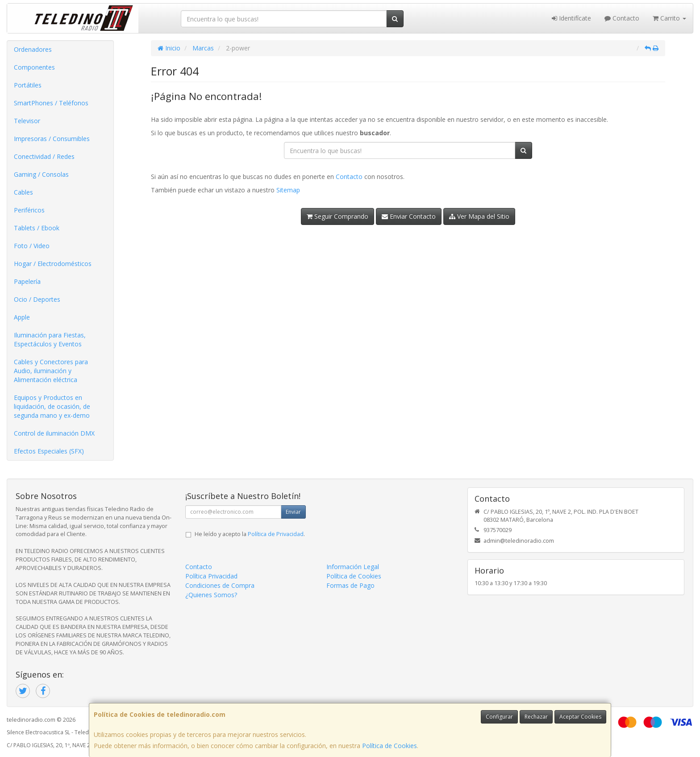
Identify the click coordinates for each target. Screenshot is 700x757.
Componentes (34, 67)
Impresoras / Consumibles (52, 139)
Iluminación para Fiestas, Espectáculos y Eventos (50, 339)
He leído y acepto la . (250, 534)
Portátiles (28, 85)
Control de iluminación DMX (54, 433)
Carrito (669, 18)
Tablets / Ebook (37, 228)
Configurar (499, 717)
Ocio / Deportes (37, 299)
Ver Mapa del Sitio (479, 216)
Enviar (293, 512)
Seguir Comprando (337, 216)
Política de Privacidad (276, 534)
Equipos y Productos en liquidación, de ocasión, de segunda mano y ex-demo (52, 406)
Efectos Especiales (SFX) (49, 451)
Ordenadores (33, 49)
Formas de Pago (350, 585)
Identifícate (571, 18)
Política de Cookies (390, 746)
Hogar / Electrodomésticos (53, 264)
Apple (22, 317)
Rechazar (536, 717)
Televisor (27, 121)
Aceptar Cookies (580, 717)
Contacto (622, 18)
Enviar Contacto (409, 216)
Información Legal (353, 567)
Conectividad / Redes (44, 156)
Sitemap (288, 190)
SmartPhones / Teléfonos (51, 103)
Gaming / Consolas (41, 174)
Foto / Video (32, 246)
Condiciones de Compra (220, 585)
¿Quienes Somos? (211, 595)
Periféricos (29, 210)
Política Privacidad (211, 576)
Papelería (27, 281)
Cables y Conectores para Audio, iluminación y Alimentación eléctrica (51, 371)
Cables (23, 192)
